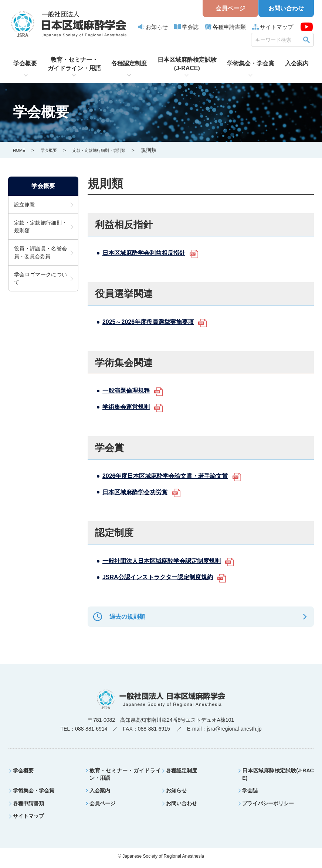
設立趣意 (24, 206)
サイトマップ (277, 27)
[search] (277, 40)
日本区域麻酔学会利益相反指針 (149, 253)
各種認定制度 (129, 63)
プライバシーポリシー (268, 807)
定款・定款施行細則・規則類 (114, 150)
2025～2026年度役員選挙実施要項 (154, 322)
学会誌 (190, 27)
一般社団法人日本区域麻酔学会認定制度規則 (169, 561)
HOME (21, 150)
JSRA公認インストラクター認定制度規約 (165, 577)
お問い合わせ (286, 8)
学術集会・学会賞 (251, 63)
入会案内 (297, 63)
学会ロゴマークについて (40, 279)
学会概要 (25, 63)
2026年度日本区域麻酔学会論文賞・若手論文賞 (173, 476)
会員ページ (230, 8)
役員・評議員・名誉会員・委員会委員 (40, 254)
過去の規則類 (124, 618)
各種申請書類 (229, 27)
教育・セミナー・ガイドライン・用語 (74, 64)
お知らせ (157, 27)
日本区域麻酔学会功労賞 (139, 492)
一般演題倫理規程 (129, 390)
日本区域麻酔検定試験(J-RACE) (187, 64)
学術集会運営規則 (129, 407)
